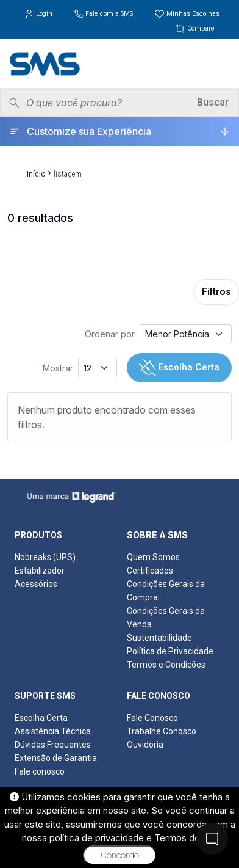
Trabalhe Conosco (162, 731)
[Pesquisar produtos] (107, 103)
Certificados (150, 571)
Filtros (216, 292)
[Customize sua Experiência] (120, 131)
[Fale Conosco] (212, 839)
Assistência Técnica (53, 731)
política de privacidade (97, 838)
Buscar (213, 102)
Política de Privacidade (170, 651)
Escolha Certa (179, 368)
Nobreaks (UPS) (45, 557)
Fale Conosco (152, 718)
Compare (195, 28)
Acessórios (36, 584)
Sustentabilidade (159, 638)
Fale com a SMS (104, 14)
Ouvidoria (145, 745)
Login (39, 14)
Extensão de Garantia (56, 758)
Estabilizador (40, 571)
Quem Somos (153, 557)
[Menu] (220, 64)
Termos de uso (186, 838)
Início (36, 174)
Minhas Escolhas (187, 14)
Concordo (120, 855)
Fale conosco (40, 771)
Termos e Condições (166, 665)
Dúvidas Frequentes (53, 745)
